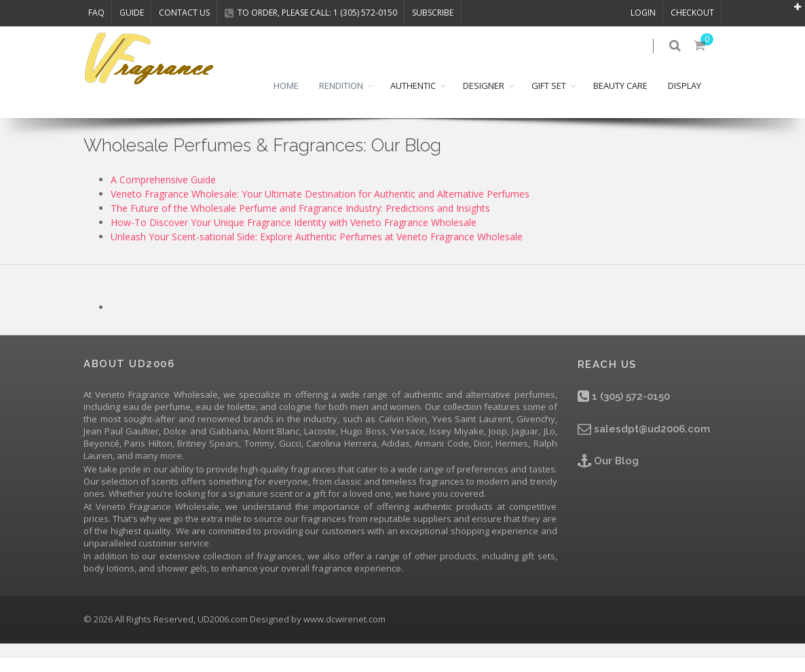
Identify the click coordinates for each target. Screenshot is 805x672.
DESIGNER (484, 100)
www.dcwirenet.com (344, 634)
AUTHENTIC (413, 100)
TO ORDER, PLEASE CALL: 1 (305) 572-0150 (311, 13)
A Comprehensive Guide (163, 194)
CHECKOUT (692, 13)
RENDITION (341, 100)
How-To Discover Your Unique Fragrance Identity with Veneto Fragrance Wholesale (294, 237)
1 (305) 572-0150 (624, 411)
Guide (132, 13)
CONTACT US (184, 13)
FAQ (96, 13)
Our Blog (608, 476)
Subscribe (433, 13)
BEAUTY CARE (620, 100)
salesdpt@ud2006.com (644, 443)
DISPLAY (685, 100)
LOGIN (643, 13)
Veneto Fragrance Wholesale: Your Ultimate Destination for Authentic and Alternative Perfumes (320, 208)
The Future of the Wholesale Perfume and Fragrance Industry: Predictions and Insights (300, 222)
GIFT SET (549, 100)
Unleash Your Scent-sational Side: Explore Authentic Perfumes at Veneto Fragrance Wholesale (317, 251)
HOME (286, 100)
